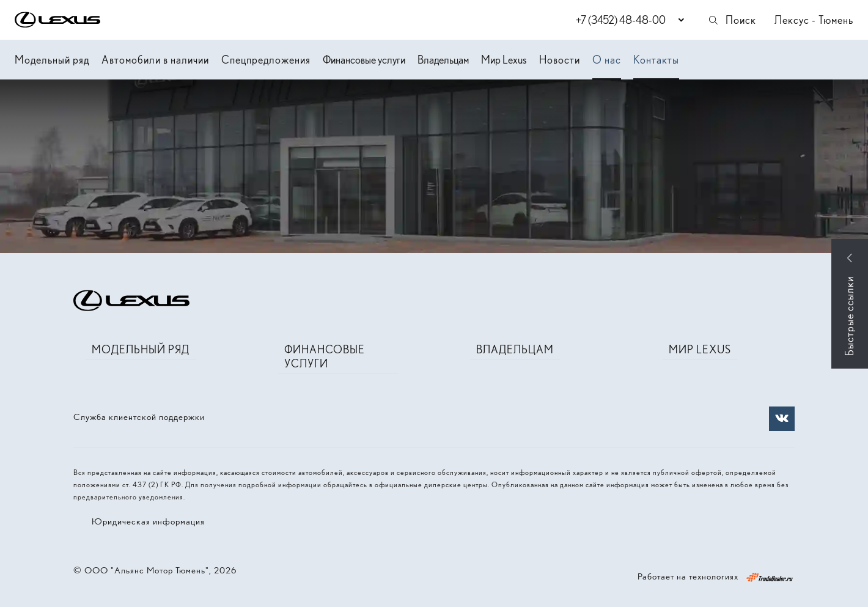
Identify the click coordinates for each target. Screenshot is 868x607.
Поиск (732, 20)
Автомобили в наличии (155, 60)
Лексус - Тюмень (814, 20)
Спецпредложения (266, 60)
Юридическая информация (148, 521)
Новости (560, 60)
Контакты (656, 60)
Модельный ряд (52, 60)
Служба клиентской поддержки (139, 417)
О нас (607, 60)
